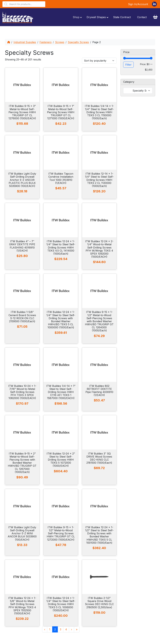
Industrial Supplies (25, 42)
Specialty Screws (78, 42)
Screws (60, 42)
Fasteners (46, 42)
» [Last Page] (77, 629)
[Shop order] (99, 61)
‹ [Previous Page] (45, 629)
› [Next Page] (71, 629)
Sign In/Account (138, 4)
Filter (128, 65)
